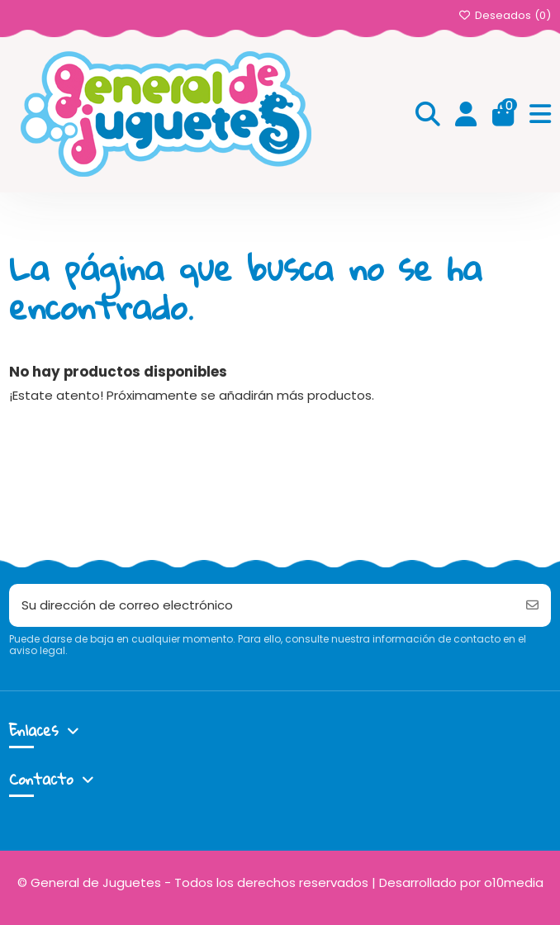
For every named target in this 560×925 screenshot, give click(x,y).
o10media (514, 882)
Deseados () (504, 15)
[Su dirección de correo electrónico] (262, 606)
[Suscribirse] (532, 606)
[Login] (466, 115)
